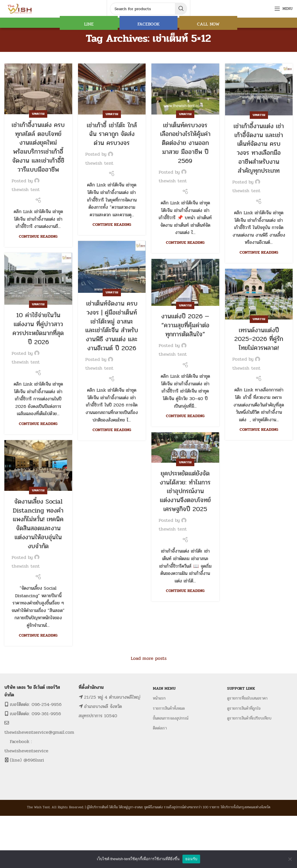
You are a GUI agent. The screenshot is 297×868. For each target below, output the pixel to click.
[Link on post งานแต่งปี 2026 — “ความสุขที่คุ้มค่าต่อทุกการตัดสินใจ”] (185, 282)
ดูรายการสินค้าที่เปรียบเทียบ (249, 718)
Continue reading (38, 236)
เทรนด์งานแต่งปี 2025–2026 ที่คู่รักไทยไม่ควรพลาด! (259, 339)
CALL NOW (208, 24)
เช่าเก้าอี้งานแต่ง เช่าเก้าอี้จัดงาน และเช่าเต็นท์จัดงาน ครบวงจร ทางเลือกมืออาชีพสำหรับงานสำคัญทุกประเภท (259, 148)
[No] (290, 859)
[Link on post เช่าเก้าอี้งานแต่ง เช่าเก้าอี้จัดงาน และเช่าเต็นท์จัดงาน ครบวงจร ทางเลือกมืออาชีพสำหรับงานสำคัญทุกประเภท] (259, 89)
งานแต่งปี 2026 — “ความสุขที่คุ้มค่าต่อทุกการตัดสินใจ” (185, 325)
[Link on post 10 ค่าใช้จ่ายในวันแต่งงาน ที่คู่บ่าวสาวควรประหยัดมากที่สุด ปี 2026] (38, 279)
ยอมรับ (191, 859)
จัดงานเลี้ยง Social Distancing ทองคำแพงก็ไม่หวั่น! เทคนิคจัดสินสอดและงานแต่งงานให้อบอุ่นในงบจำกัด (38, 524)
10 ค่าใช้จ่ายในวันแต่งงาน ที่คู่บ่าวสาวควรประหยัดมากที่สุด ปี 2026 (38, 328)
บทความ (38, 114)
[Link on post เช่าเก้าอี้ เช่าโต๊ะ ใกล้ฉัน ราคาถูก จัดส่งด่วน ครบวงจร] (112, 89)
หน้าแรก (159, 698)
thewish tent (26, 189)
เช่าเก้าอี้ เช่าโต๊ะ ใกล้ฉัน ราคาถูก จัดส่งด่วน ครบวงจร (112, 134)
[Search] (148, 9)
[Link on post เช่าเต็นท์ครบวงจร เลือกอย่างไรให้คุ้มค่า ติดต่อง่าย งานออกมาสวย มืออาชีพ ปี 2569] (185, 89)
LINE (89, 24)
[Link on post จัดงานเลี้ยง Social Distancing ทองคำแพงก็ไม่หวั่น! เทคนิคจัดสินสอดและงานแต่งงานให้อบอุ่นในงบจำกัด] (38, 465)
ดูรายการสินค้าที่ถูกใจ (244, 708)
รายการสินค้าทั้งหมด (169, 708)
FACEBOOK (148, 24)
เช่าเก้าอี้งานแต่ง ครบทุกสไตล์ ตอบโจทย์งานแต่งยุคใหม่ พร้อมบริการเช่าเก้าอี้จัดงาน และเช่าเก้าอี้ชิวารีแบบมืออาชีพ (38, 147)
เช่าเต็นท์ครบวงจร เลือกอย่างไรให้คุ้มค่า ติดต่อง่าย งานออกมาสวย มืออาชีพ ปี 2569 (185, 143)
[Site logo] (20, 8)
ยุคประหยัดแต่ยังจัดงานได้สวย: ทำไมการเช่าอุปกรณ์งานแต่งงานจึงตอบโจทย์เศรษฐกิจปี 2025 (185, 491)
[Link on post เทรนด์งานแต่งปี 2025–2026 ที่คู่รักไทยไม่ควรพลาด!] (259, 294)
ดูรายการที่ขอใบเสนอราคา (247, 698)
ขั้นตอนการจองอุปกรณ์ (171, 718)
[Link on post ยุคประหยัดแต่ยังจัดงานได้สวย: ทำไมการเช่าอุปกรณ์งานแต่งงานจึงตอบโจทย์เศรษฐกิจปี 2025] (185, 447)
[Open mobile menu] (284, 9)
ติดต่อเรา (160, 728)
